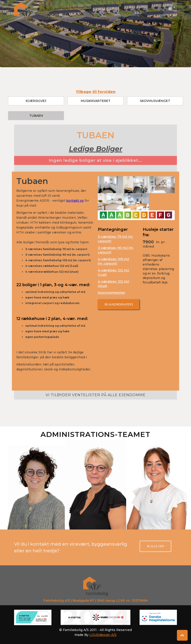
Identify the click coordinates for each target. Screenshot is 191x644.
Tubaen (36, 116)
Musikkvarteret (96, 101)
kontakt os (75, 201)
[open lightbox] (111, 185)
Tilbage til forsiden (95, 92)
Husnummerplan (111, 293)
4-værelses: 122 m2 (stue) (113, 284)
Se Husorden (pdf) (119, 304)
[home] (36, 10)
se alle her (155, 546)
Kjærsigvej (36, 101)
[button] (170, 9)
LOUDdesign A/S (103, 635)
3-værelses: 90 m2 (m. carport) (116, 250)
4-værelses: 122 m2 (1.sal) (113, 272)
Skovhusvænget (155, 101)
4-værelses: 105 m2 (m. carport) (113, 261)
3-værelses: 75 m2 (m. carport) (115, 239)
